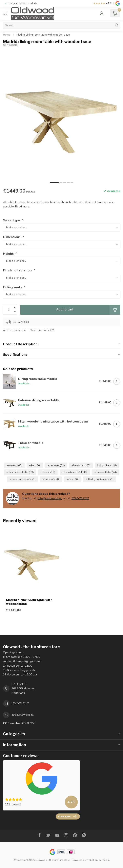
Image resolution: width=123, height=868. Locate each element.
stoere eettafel (106, 472)
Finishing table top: (19, 270)
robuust (48, 472)
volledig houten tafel (99, 479)
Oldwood (10, 45)
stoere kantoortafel (23, 479)
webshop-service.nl (98, 860)
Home (7, 35)
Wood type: (13, 220)
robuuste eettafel (75, 472)
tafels (73, 479)
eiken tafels (81, 465)
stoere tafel (51, 479)
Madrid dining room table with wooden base (43, 35)
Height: (10, 254)
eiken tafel (56, 465)
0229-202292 (80, 498)
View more (67, 816)
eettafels (14, 465)
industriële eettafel (20, 472)
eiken (35, 465)
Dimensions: (13, 237)
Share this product (42, 330)
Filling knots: (14, 287)
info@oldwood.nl (50, 498)
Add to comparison (14, 330)
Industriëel (107, 465)
